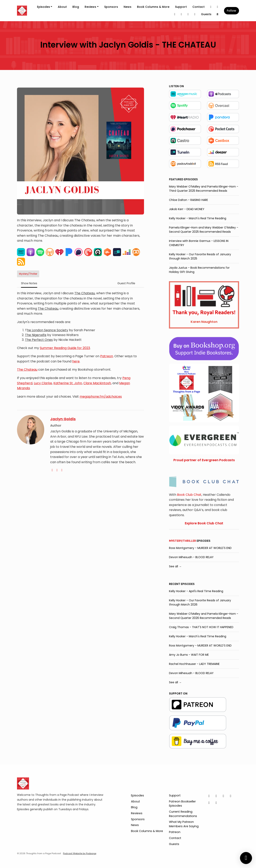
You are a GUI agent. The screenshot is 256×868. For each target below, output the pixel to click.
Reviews (90, 7)
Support (181, 7)
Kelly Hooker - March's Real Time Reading (198, 218)
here (76, 361)
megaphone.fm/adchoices (101, 397)
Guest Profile (126, 283)
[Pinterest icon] (209, 803)
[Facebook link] (181, 14)
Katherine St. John (68, 383)
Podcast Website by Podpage (80, 853)
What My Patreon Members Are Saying (184, 824)
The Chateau (27, 370)
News (127, 7)
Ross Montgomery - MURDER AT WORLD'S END (200, 548)
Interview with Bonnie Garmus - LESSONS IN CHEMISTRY (199, 243)
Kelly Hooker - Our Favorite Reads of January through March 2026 (200, 602)
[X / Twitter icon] (209, 796)
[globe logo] (52, 470)
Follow (231, 11)
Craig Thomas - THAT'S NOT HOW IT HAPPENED (201, 627)
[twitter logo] (57, 470)
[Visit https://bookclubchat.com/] (204, 481)
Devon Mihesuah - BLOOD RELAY (191, 557)
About (62, 7)
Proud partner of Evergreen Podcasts (204, 460)
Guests (206, 14)
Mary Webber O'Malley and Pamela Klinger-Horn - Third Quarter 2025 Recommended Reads (204, 189)
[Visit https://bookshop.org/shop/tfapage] (204, 348)
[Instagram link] (218, 7)
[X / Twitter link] (211, 7)
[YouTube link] (195, 14)
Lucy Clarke (43, 383)
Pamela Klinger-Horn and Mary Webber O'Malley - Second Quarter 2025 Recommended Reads (204, 230)
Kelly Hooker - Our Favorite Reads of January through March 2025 (200, 256)
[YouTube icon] (216, 803)
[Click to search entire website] (218, 14)
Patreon (107, 356)
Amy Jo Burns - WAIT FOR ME (189, 655)
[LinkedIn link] (175, 14)
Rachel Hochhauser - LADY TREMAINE (194, 664)
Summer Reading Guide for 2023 (65, 348)
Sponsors (111, 7)
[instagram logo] (62, 470)
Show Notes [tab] (29, 283)
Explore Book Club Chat (204, 523)
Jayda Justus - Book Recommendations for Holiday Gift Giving (199, 270)
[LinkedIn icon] (223, 796)
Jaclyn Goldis (63, 419)
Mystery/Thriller (182, 541)
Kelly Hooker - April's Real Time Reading (196, 591)
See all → (175, 566)
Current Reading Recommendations (183, 814)
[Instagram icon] (216, 796)
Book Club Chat (189, 495)
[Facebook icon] (231, 796)
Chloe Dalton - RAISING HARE (188, 200)
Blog (76, 7)
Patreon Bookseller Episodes (182, 804)
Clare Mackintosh (97, 383)
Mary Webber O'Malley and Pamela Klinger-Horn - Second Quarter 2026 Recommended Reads (204, 616)
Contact (198, 7)
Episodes (43, 7)
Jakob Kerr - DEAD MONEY (187, 209)
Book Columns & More (153, 7)
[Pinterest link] (188, 14)
